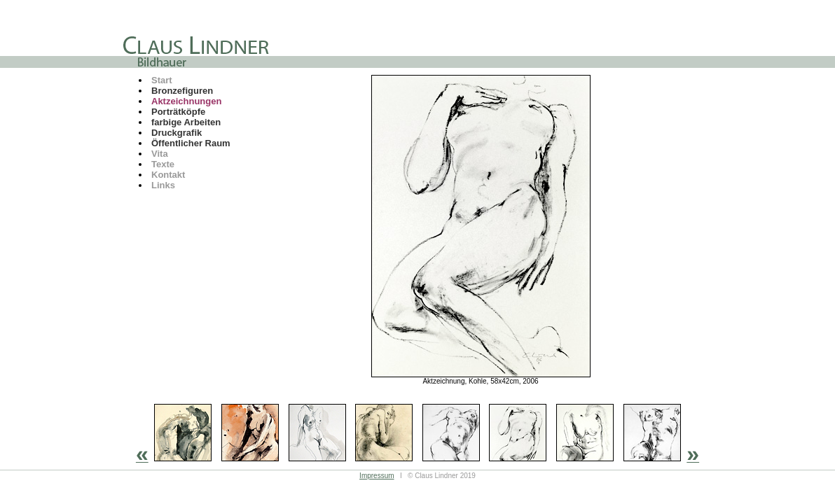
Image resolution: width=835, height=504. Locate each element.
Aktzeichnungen (186, 101)
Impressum (377, 476)
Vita (160, 154)
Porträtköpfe (178, 112)
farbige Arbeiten (186, 122)
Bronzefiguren (182, 91)
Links (163, 185)
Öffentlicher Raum (191, 143)
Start (162, 80)
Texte (163, 164)
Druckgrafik (177, 133)
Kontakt (168, 175)
